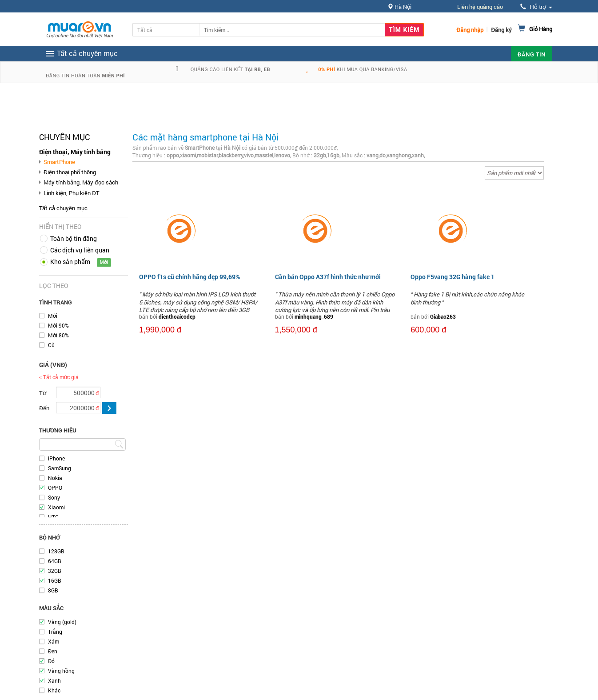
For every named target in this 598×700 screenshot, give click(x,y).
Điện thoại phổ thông (70, 172)
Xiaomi (56, 507)
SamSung (60, 468)
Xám (54, 641)
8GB (53, 590)
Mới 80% (58, 335)
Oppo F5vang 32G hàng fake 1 (452, 277)
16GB (55, 580)
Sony (54, 497)
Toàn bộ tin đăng (74, 238)
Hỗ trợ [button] (536, 7)
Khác (54, 690)
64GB (55, 561)
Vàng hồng (61, 671)
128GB (56, 551)
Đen (53, 651)
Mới (53, 316)
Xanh (54, 680)
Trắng (55, 632)
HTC (53, 517)
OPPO (55, 488)
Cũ (51, 345)
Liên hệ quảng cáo (480, 7)
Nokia (55, 478)
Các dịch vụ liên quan (80, 250)
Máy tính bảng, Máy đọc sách (81, 182)
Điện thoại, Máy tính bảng (75, 152)
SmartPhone (59, 162)
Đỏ (51, 661)
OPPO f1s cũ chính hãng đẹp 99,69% (189, 277)
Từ (43, 393)
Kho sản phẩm (70, 262)
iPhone (56, 458)
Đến (44, 408)
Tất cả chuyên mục (63, 208)
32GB (55, 571)
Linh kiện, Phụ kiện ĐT (72, 193)
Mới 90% (58, 325)
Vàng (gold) (62, 622)
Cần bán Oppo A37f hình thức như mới (328, 277)
